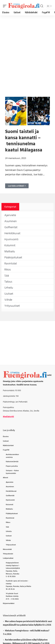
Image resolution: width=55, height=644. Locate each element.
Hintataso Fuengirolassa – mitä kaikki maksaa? (27, 631)
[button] (5, 6)
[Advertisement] (27, 45)
